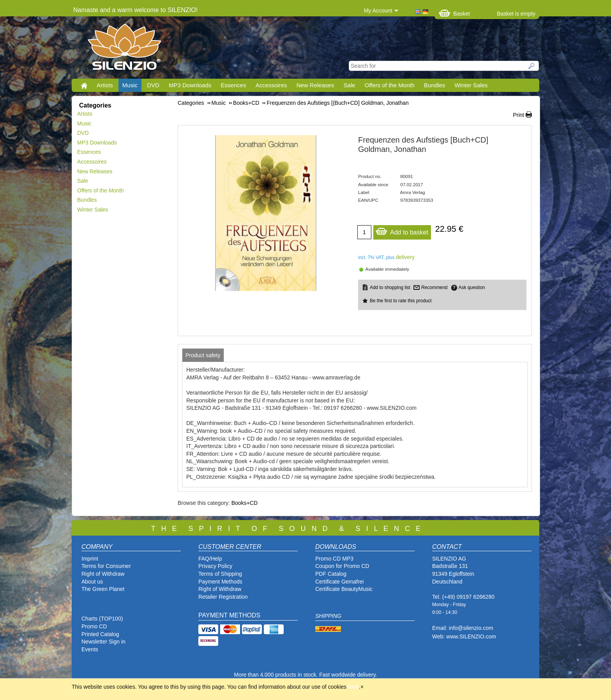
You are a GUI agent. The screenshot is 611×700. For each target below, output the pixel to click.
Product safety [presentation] (203, 355)
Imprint (90, 559)
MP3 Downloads (190, 85)
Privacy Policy (215, 566)
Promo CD (94, 626)
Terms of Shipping (220, 574)
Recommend (434, 287)
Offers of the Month (390, 85)
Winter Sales (471, 85)
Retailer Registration (223, 597)
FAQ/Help (210, 559)
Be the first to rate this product (401, 301)
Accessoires (271, 85)
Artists (105, 85)
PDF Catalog (331, 574)
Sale (350, 85)
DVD (153, 85)
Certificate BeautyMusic (344, 589)
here (353, 687)
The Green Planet (103, 589)
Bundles (434, 85)
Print (518, 115)
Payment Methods (220, 582)
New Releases (315, 85)
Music (130, 85)
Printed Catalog (100, 634)
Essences (233, 85)
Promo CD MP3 (334, 559)
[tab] (203, 355)
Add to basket (402, 230)
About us (92, 582)
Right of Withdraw (103, 574)
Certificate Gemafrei (339, 582)
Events (90, 649)
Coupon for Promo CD (342, 566)
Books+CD (245, 503)
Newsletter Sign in (103, 642)
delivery (405, 257)
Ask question (472, 287)
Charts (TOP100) (102, 619)
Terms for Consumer (106, 566)
